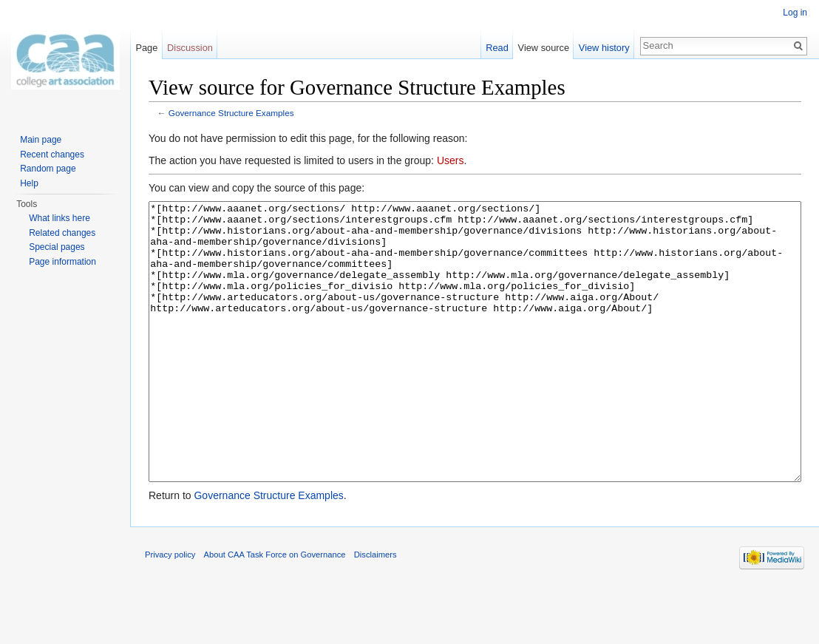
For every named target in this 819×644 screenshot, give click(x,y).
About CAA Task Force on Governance (275, 610)
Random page (48, 169)
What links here (60, 218)
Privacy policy (170, 610)
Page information (62, 262)
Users (451, 160)
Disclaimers (375, 610)
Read (497, 48)
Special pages (57, 247)
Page (146, 48)
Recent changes (52, 155)
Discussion (190, 48)
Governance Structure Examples (231, 113)
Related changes (62, 233)
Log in (795, 13)
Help (29, 183)
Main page (41, 140)
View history (604, 48)
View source (544, 48)
